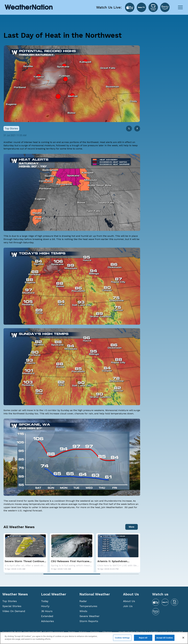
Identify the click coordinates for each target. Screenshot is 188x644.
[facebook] (137, 129)
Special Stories (12, 606)
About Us (129, 601)
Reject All (143, 638)
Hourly (45, 606)
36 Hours (47, 611)
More (132, 527)
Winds (83, 611)
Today (45, 601)
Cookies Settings (122, 638)
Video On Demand (14, 611)
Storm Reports (89, 621)
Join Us (128, 606)
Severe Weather (89, 616)
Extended (47, 616)
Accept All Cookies (165, 638)
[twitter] (129, 129)
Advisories (48, 621)
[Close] (183, 638)
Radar (83, 601)
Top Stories (10, 601)
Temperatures (88, 606)
